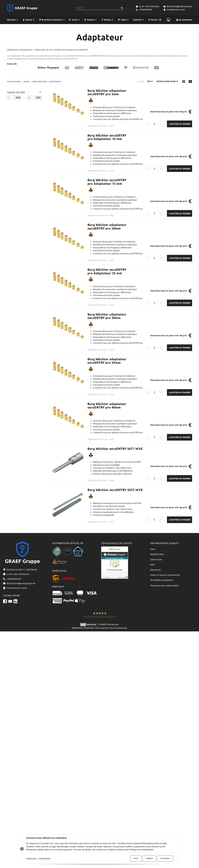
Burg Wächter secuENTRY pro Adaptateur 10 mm (107, 137)
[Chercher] (122, 8)
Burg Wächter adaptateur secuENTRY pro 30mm (107, 316)
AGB (152, 564)
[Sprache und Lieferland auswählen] (168, 20)
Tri (150, 81)
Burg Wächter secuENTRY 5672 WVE (115, 490)
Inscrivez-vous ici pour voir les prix (169, 111)
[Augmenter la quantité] (161, 124)
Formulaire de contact (176, 10)
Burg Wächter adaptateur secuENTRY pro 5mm (107, 92)
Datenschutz (45, 859)
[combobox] (98, 8)
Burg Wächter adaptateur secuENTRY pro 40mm (107, 406)
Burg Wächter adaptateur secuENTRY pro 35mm (107, 361)
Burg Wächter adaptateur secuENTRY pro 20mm (107, 227)
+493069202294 (145, 10)
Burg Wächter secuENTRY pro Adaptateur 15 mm (107, 182)
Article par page (167, 81)
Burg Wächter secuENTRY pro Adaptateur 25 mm (107, 271)
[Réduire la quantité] (148, 124)
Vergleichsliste (157, 554)
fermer (136, 858)
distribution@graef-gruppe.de (179, 6)
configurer (149, 858)
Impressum (31, 859)
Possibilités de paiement (162, 580)
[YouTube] (10, 601)
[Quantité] (155, 124)
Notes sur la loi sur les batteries (165, 575)
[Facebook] (5, 601)
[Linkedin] (15, 601)
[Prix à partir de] (11, 98)
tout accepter (165, 858)
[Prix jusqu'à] (31, 98)
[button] (159, 20)
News (153, 549)
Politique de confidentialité (141, 850)
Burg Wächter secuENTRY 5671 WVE (115, 449)
